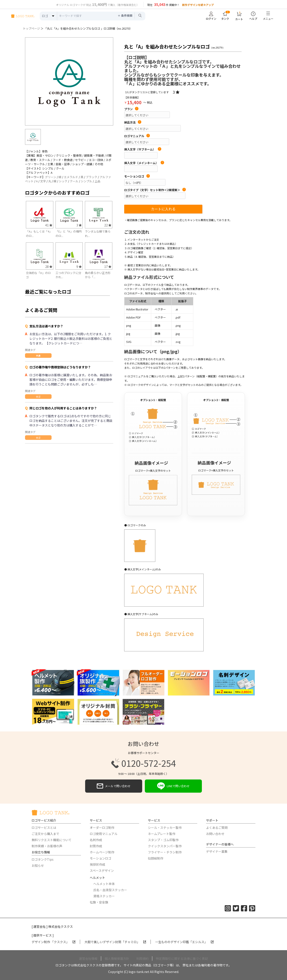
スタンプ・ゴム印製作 (163, 840)
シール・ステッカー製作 (165, 828)
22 (108, 225)
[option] (69, 81)
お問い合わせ (215, 834)
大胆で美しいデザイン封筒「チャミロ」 (115, 942)
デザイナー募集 (217, 851)
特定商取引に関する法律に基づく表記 (182, 959)
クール (74, 181)
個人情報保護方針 (117, 959)
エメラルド (71, 177)
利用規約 (142, 959)
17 (108, 266)
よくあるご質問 (217, 828)
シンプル (86, 181)
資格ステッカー (104, 896)
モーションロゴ (137, 176)
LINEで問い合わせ (173, 786)
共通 (38, 356)
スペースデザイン (102, 871)
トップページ (31, 28)
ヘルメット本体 (104, 884)
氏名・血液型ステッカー (110, 890)
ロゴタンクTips (43, 859)
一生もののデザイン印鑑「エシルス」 (184, 942)
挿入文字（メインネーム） (144, 163)
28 (49, 266)
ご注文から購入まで (45, 834)
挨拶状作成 (97, 864)
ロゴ (38, 397)
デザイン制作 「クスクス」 (54, 942)
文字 (43, 181)
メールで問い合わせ (114, 786)
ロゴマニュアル (137, 136)
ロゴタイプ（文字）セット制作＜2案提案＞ (155, 190)
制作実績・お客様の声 (47, 846)
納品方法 (133, 122)
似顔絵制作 (156, 858)
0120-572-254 (143, 763)
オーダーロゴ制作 (102, 828)
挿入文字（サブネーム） (143, 149)
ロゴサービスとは (44, 828)
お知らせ (38, 865)
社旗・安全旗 (99, 902)
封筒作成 (96, 846)
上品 (97, 181)
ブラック (91, 177)
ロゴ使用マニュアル (104, 834)
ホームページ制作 (102, 852)
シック (63, 181)
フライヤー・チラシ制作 (165, 852)
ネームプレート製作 (162, 834)
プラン (131, 109)
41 (49, 225)
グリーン (51, 177)
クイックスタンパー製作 (165, 846)
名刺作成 (96, 840)
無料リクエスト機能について (52, 840)
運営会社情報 (88, 959)
